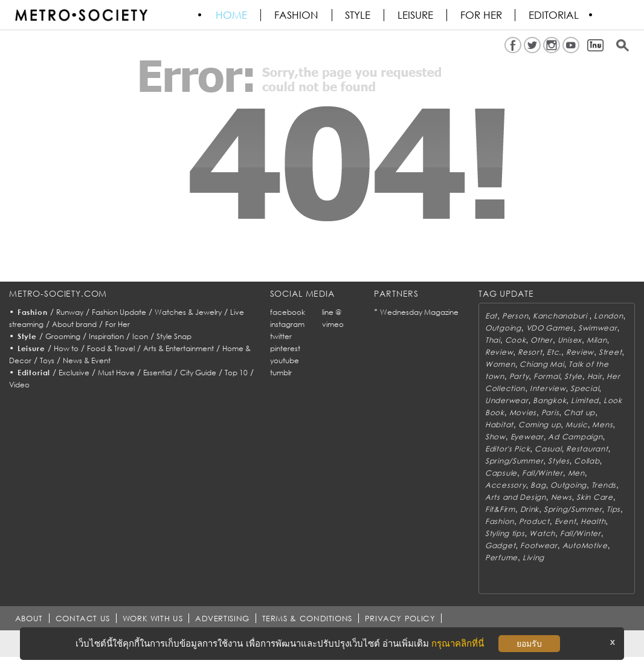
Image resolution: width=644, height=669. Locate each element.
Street (610, 352)
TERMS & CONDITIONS (309, 618)
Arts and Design (516, 497)
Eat (491, 316)
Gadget (500, 545)
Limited (585, 400)
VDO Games (550, 328)
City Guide (198, 373)
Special (584, 388)
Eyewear (527, 437)
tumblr (281, 373)
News (562, 497)
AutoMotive (585, 545)
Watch (542, 533)
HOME (232, 15)
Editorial (555, 15)
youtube (285, 360)
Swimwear (598, 328)
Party (519, 376)
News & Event (87, 360)
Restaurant (587, 449)
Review (499, 352)
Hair (595, 376)
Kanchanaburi (561, 316)
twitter (281, 336)
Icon (140, 336)
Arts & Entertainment (179, 348)
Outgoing (503, 328)
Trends (604, 485)
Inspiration (106, 336)
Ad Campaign (575, 437)
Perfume (501, 557)
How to (66, 348)
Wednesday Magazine (419, 312)
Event (565, 521)
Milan (597, 340)
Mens (602, 425)
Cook (516, 340)
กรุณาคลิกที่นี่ (458, 643)
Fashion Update (119, 312)
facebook (288, 312)
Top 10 (236, 373)
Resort (530, 352)
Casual (548, 449)
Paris (550, 412)
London (608, 316)
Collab (587, 461)
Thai (493, 340)
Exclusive (74, 373)
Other (542, 340)
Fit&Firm (500, 509)
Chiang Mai (542, 364)
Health (593, 521)
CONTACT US (83, 618)
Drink (530, 509)
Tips (613, 509)
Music (577, 425)
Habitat (499, 425)
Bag (538, 485)
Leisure (417, 15)
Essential (157, 373)
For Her (118, 324)
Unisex (570, 340)
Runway (70, 312)
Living (533, 557)
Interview (548, 388)
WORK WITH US (153, 618)
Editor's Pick (507, 449)
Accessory (505, 485)
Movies (523, 412)
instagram (287, 324)
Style (359, 15)
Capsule (501, 473)
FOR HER (482, 15)
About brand (74, 324)
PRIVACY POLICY (401, 618)
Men (576, 473)
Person (515, 316)
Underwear (507, 400)
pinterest (285, 348)
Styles (559, 461)
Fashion (297, 15)
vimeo (333, 324)
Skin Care (594, 497)
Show (495, 437)
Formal (546, 376)
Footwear (539, 545)
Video (19, 385)
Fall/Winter (543, 473)
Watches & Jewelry (188, 312)
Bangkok (549, 400)
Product (534, 521)
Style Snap (174, 336)
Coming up (539, 425)
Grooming (63, 336)
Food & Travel (111, 348)
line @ (332, 312)
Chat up (579, 412)
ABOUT (29, 618)
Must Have (116, 373)
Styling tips (505, 533)
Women (500, 364)
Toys (47, 360)
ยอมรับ (529, 644)
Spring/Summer (514, 461)
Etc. (554, 352)
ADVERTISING (224, 618)
